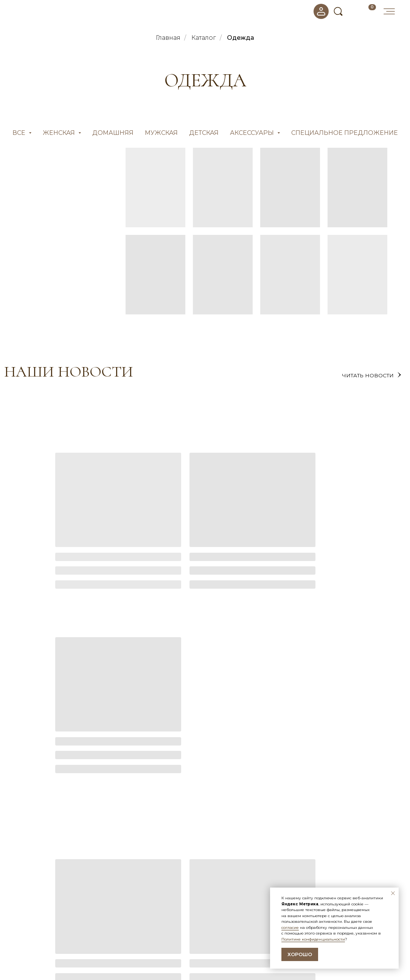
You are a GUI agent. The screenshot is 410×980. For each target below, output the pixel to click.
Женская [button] (60, 133)
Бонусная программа (134, 954)
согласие (290, 928)
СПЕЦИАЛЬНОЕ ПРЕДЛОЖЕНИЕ (345, 133)
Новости (221, 928)
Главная (168, 38)
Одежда (241, 38)
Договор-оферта (231, 963)
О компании (122, 937)
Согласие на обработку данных (250, 946)
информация (235, 916)
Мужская (161, 133)
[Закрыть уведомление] (393, 893)
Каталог (204, 38)
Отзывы (219, 937)
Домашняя (113, 133)
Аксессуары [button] (253, 133)
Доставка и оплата (131, 946)
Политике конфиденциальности (313, 939)
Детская (204, 133)
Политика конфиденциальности (251, 954)
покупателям (133, 916)
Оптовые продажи (131, 963)
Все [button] (20, 133)
